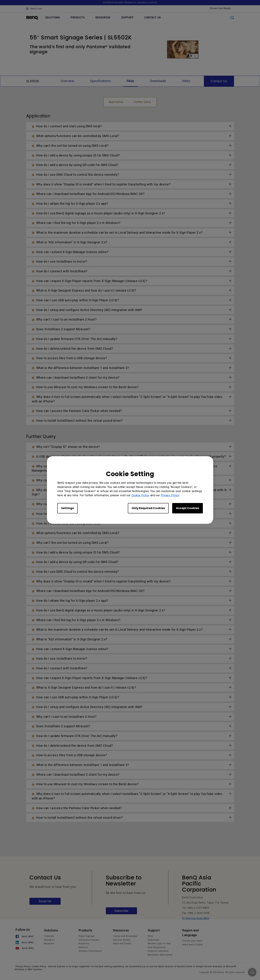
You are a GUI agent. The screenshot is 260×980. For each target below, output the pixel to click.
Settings (67, 508)
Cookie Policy (140, 495)
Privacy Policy (170, 495)
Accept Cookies (188, 508)
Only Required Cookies (148, 508)
